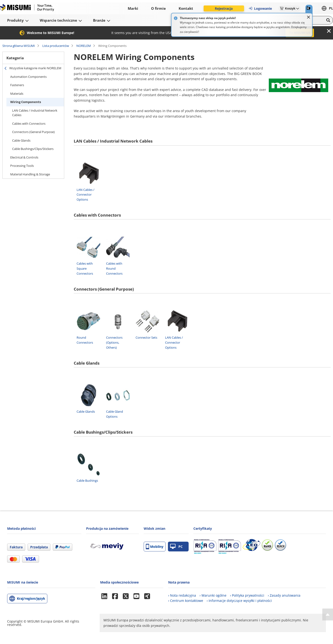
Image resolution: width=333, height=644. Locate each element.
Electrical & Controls (24, 157)
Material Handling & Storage (30, 174)
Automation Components (28, 77)
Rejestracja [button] (224, 8)
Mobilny (155, 547)
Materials (17, 94)
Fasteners (17, 85)
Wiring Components (26, 102)
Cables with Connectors (29, 124)
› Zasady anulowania (284, 595)
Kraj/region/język (31, 598)
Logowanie (260, 8)
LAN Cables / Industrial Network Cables (35, 113)
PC (176, 547)
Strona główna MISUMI (19, 46)
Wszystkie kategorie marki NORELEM (35, 68)
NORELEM (84, 46)
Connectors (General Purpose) (33, 132)
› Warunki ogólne (213, 595)
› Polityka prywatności (247, 595)
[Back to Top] (328, 614)
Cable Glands (21, 140)
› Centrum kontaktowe (186, 601)
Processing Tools (22, 166)
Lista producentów (56, 46)
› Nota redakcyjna (182, 595)
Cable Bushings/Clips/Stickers (33, 149)
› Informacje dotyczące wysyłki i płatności (239, 601)
